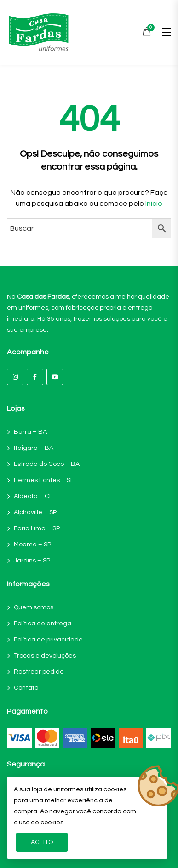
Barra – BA (30, 432)
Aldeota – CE (33, 496)
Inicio (154, 204)
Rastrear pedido (39, 672)
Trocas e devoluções (45, 656)
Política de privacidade (48, 640)
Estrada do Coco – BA (47, 464)
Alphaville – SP (35, 512)
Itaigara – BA (34, 448)
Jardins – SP (32, 561)
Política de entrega (43, 624)
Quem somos (34, 607)
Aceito (42, 842)
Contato (26, 688)
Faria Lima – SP (37, 528)
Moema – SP (32, 545)
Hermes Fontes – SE (44, 480)
